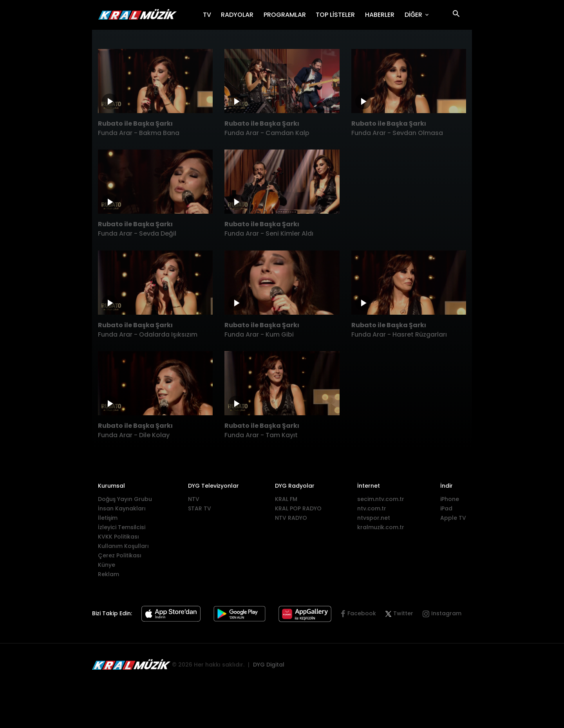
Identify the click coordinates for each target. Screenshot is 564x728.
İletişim (108, 518)
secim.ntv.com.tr (381, 499)
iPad (446, 508)
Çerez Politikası (120, 555)
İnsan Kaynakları (122, 508)
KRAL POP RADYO (298, 508)
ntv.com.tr (372, 508)
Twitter (399, 613)
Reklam (108, 574)
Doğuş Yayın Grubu (125, 499)
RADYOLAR (240, 14)
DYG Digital (269, 665)
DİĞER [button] (414, 15)
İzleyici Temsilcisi (122, 527)
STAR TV (200, 508)
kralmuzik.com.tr (381, 527)
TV (210, 14)
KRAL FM (286, 499)
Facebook (362, 613)
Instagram (446, 613)
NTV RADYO (291, 518)
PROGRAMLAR (287, 14)
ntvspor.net (374, 518)
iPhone (450, 499)
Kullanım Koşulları (123, 546)
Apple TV (453, 518)
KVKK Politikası (118, 537)
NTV (194, 499)
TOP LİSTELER (338, 14)
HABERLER (382, 14)
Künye (107, 565)
